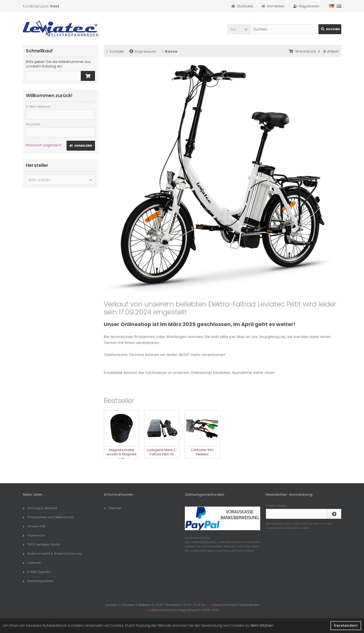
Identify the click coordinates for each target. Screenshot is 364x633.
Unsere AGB (34, 526)
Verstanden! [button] (346, 625)
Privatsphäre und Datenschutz (48, 517)
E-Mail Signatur (37, 572)
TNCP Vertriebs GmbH (41, 544)
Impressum (143, 51)
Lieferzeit (32, 563)
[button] (239, 29)
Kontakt (115, 51)
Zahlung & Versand (40, 508)
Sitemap (112, 508)
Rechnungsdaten (38, 581)
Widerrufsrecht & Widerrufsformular (52, 554)
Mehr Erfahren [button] (262, 625)
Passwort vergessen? (44, 145)
